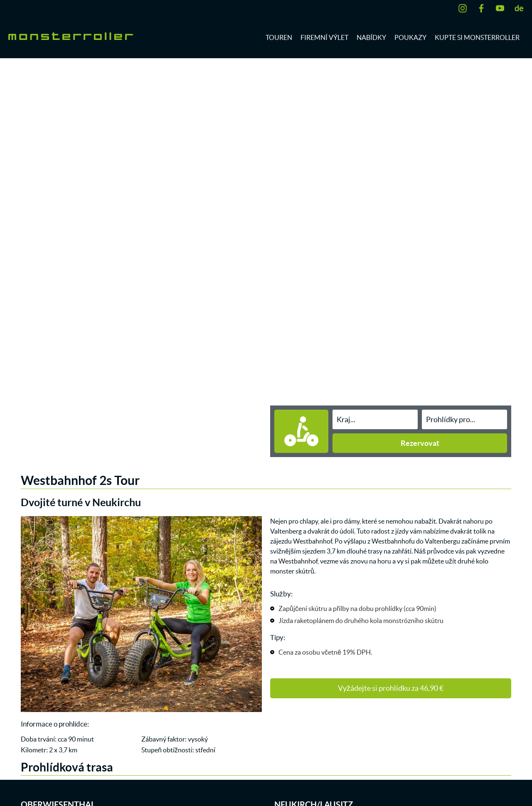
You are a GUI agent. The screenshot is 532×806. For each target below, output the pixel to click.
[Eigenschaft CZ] (464, 419)
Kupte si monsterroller (477, 37)
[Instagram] (465, 8)
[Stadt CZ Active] (375, 419)
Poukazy (410, 37)
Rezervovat (420, 443)
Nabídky (371, 37)
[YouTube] (502, 8)
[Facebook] (483, 8)
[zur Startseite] (71, 35)
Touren (279, 37)
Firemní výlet (324, 37)
